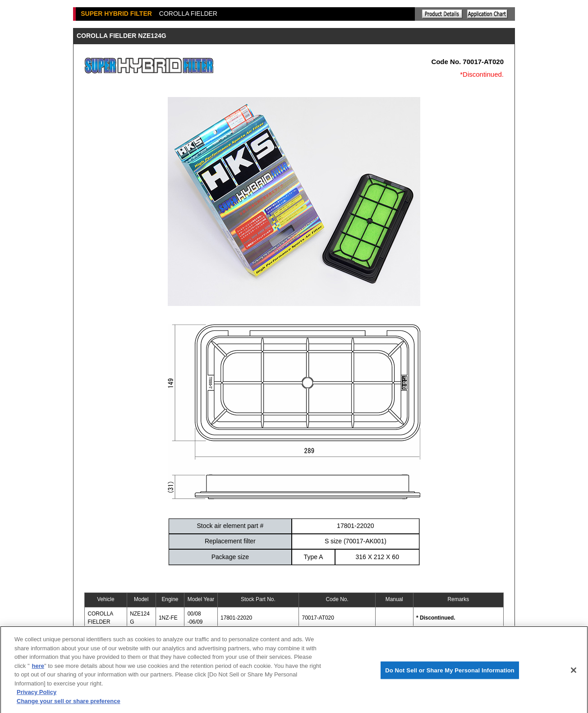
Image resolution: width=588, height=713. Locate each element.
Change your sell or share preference (69, 704)
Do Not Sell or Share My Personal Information (450, 673)
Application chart (487, 14)
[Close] (574, 673)
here (38, 669)
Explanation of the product (442, 14)
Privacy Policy (37, 695)
